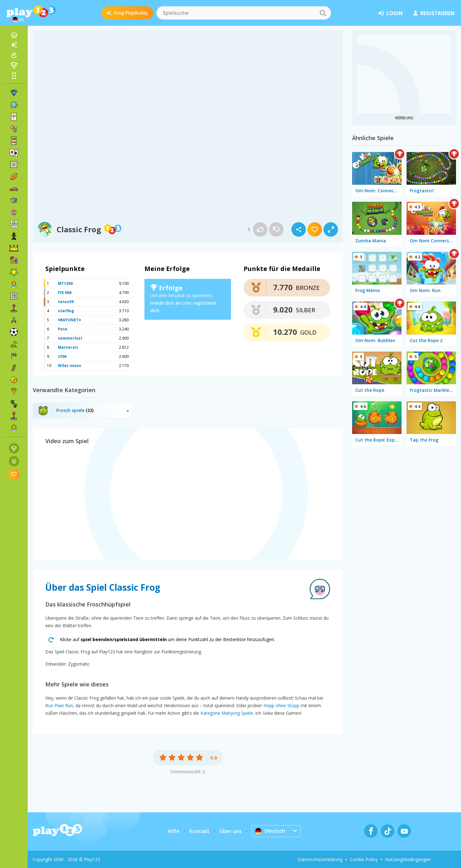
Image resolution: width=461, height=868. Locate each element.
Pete (63, 329)
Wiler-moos (70, 366)
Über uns (231, 831)
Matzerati (68, 347)
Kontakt (200, 831)
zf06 (62, 356)
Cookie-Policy (364, 859)
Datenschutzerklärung (320, 859)
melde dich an (166, 303)
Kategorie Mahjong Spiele (227, 713)
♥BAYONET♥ (69, 320)
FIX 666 (65, 293)
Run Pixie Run (59, 705)
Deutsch (270, 831)
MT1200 (65, 283)
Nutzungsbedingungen (408, 859)
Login (391, 13)
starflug (66, 311)
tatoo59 (66, 302)
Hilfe (174, 831)
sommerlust (70, 338)
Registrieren (434, 13)
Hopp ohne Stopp (281, 705)
